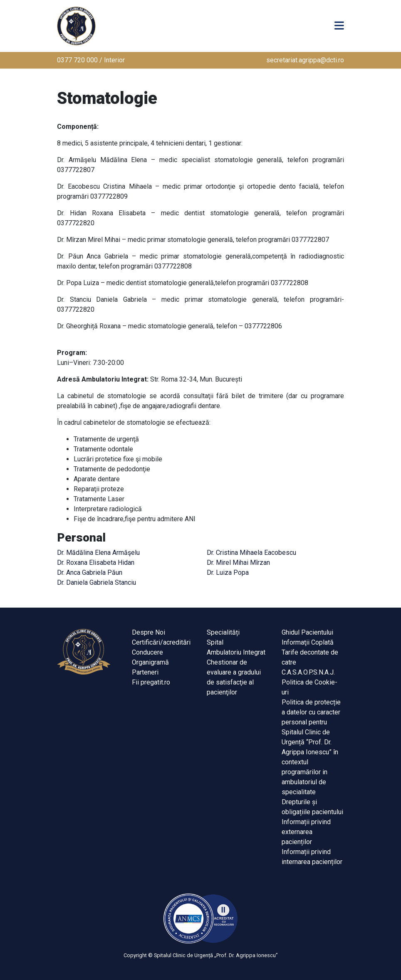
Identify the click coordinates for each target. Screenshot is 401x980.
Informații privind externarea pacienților (306, 832)
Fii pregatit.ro (151, 682)
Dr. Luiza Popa (228, 572)
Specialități (223, 632)
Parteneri (145, 672)
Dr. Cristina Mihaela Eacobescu (251, 553)
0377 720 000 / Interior (91, 60)
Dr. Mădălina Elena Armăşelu (98, 553)
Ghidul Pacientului (307, 632)
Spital (215, 642)
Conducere (147, 652)
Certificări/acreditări (161, 642)
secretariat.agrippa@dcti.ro (305, 60)
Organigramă (150, 662)
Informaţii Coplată (308, 642)
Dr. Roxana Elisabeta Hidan (96, 563)
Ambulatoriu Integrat (236, 652)
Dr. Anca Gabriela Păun (90, 572)
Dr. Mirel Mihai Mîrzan (238, 563)
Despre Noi (149, 632)
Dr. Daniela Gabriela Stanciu (97, 582)
